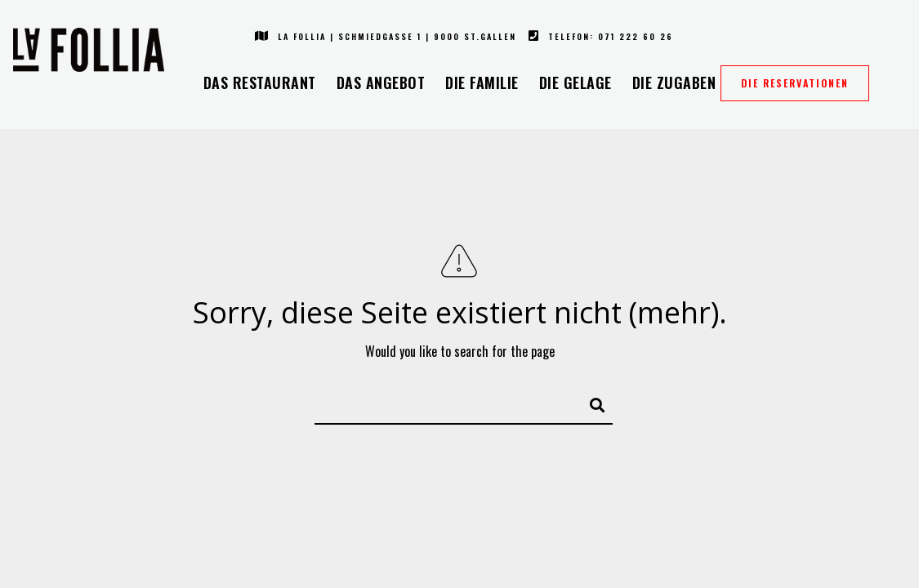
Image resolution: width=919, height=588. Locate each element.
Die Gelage (575, 82)
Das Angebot (381, 82)
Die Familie (482, 82)
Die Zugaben (674, 82)
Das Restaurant (260, 82)
